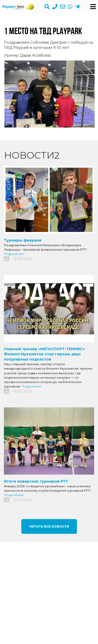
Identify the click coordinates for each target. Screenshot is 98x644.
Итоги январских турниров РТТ (36, 481)
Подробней (14, 254)
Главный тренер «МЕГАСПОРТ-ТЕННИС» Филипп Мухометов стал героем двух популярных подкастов (44, 354)
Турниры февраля (23, 240)
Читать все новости (49, 526)
